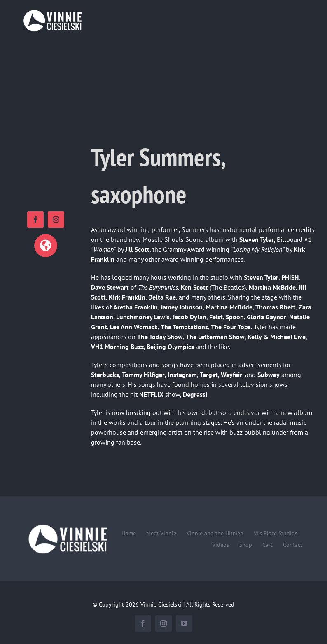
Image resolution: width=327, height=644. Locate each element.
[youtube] (184, 623)
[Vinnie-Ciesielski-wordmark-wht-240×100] (67, 525)
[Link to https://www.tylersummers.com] (46, 246)
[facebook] (35, 220)
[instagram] (56, 220)
